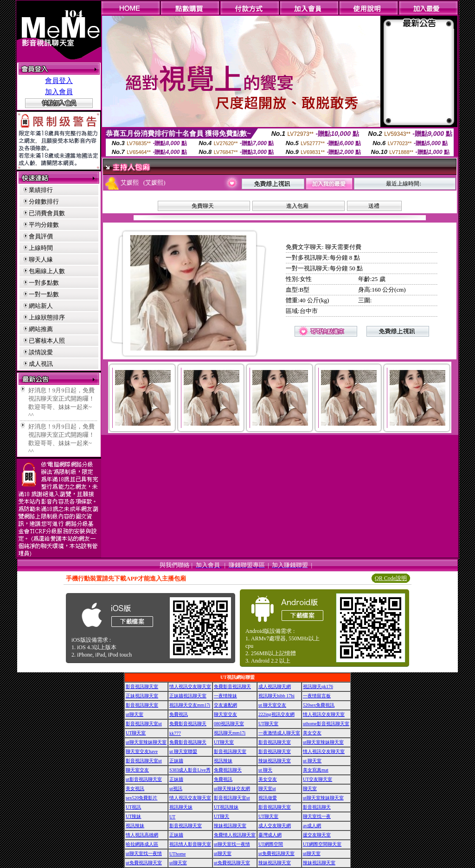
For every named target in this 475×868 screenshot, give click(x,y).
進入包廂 (297, 206)
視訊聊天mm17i (230, 733)
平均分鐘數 (44, 225)
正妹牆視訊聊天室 (188, 696)
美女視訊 (135, 788)
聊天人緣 (41, 259)
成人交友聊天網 (275, 826)
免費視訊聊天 (228, 770)
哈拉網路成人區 (142, 844)
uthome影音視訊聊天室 (326, 724)
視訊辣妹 (223, 761)
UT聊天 (221, 816)
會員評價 (41, 236)
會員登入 (59, 81)
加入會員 (59, 92)
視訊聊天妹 (181, 807)
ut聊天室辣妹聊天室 (146, 742)
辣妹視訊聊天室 (275, 761)
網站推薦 (41, 329)
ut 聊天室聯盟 (183, 751)
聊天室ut (267, 788)
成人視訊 (41, 364)
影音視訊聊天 (317, 807)
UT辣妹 (133, 816)
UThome (178, 854)
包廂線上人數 (47, 271)
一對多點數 (44, 283)
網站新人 (41, 306)
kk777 (175, 733)
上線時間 (41, 248)
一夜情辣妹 (225, 696)
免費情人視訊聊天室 (235, 835)
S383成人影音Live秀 (190, 770)
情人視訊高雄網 (142, 835)
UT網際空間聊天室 (322, 844)
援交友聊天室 (317, 835)
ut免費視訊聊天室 (276, 853)
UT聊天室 (268, 724)
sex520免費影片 (141, 798)
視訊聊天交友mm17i (190, 705)
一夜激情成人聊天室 (279, 733)
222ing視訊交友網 (276, 714)
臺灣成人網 (270, 835)
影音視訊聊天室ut (144, 724)
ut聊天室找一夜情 (232, 844)
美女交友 (312, 733)
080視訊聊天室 (229, 724)
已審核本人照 (47, 341)
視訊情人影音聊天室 (190, 844)
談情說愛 (41, 352)
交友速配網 (225, 705)
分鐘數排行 (44, 201)
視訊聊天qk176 (318, 686)
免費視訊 (179, 714)
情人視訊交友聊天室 (190, 686)
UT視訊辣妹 (226, 807)
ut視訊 (176, 788)
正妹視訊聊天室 (142, 696)
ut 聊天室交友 (272, 705)
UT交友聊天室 (318, 779)
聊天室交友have (142, 751)
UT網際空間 (271, 844)
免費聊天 (203, 206)
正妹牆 (176, 761)
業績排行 (41, 190)
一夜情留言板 (317, 696)
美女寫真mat (316, 770)
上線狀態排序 (47, 317)
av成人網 (312, 826)
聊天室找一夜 (317, 816)
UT (172, 817)
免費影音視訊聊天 (232, 686)
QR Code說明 (391, 578)
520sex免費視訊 (319, 705)
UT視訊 (133, 807)
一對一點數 (44, 294)
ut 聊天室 (312, 761)
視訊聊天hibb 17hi (276, 696)
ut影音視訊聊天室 (144, 779)
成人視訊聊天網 (275, 686)
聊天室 (310, 788)
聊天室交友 (225, 714)
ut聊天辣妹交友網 (232, 788)
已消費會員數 (47, 213)
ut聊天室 (135, 714)
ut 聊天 (265, 770)
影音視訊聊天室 (142, 686)
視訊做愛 (268, 798)
